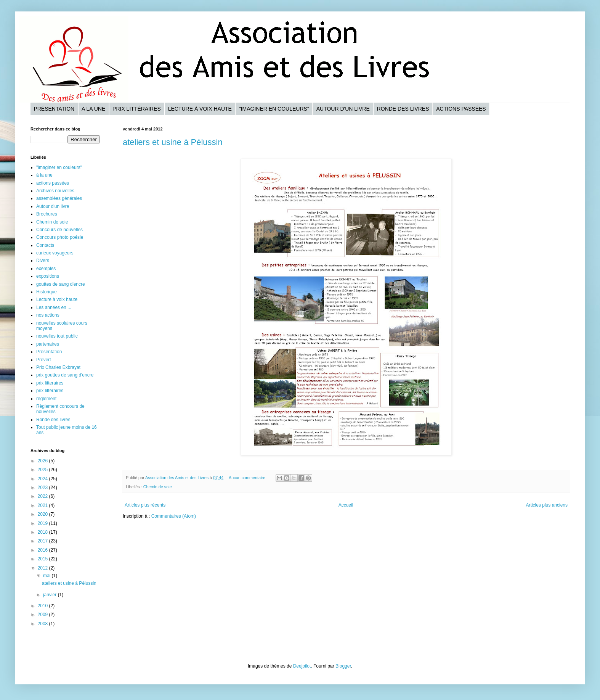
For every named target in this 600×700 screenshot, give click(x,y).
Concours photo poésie (60, 237)
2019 (43, 523)
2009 (43, 615)
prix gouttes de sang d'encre (65, 375)
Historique (47, 292)
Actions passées (461, 109)
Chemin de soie (158, 487)
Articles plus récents (145, 505)
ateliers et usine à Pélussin (173, 142)
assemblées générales (59, 198)
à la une (44, 175)
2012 (43, 568)
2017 (43, 541)
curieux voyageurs (55, 253)
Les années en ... (54, 307)
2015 (43, 559)
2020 (43, 514)
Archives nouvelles (55, 191)
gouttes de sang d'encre (61, 284)
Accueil (346, 505)
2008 (43, 624)
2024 (43, 479)
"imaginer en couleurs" (59, 167)
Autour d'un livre (343, 109)
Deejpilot (302, 666)
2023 (43, 488)
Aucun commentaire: (248, 478)
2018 (43, 532)
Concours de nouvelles (59, 230)
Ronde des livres (403, 109)
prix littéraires (50, 391)
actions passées (53, 183)
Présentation (54, 109)
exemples (46, 269)
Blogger (343, 666)
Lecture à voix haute (200, 109)
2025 (43, 470)
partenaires (48, 344)
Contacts (45, 245)
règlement (46, 399)
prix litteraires (50, 383)
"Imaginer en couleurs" (274, 109)
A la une (93, 109)
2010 (43, 606)
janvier (51, 595)
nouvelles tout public (57, 336)
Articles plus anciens (547, 505)
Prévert (44, 360)
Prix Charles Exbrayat (58, 367)
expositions (48, 276)
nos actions (48, 315)
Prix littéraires (137, 109)
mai (47, 576)
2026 (43, 461)
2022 (43, 496)
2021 (43, 505)
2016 (43, 550)
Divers (43, 261)
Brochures (47, 214)
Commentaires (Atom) (174, 516)
